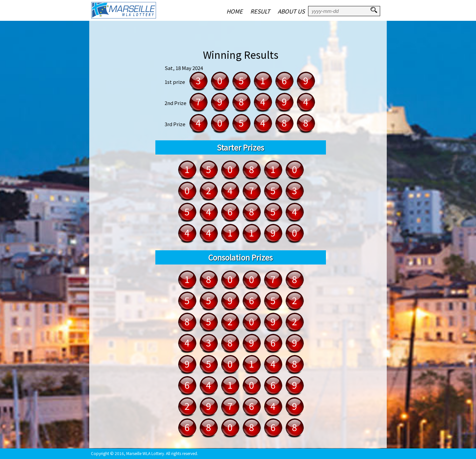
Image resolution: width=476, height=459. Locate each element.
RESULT (260, 11)
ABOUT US (291, 11)
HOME (235, 11)
